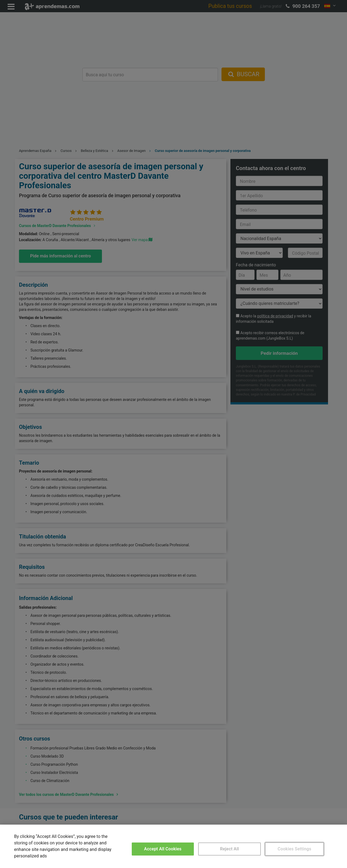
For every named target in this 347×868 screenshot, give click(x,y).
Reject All (230, 849)
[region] (173, 846)
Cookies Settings (294, 849)
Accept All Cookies (163, 849)
